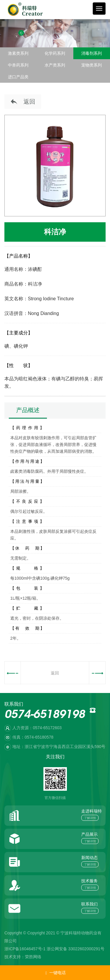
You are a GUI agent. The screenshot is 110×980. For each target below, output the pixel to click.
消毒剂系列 (92, 53)
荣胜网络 (33, 957)
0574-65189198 (45, 715)
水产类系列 (55, 65)
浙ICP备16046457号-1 (25, 949)
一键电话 (55, 973)
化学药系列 (55, 53)
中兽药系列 (18, 65)
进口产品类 (18, 77)
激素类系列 (18, 53)
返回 (23, 102)
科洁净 (55, 232)
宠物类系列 (92, 65)
